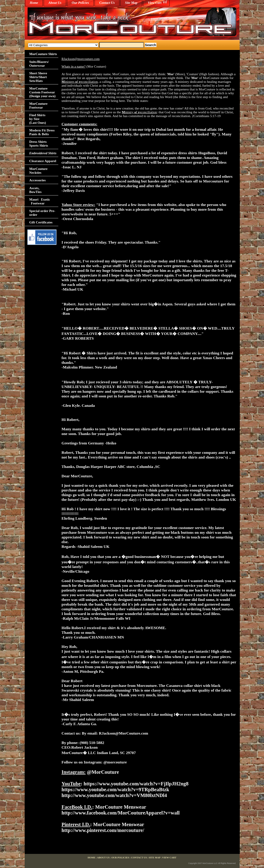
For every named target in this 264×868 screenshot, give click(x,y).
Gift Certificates (41, 222)
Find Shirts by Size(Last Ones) (38, 119)
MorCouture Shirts (43, 54)
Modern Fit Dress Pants (42, 132)
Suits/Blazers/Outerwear (39, 64)
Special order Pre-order (42, 213)
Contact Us (107, 3)
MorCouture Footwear (38, 106)
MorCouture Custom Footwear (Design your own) (42, 92)
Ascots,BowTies (36, 190)
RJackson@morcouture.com (81, 59)
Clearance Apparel (43, 161)
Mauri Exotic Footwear (40, 201)
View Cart (155, 3)
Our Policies (80, 3)
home (34, 3)
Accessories (38, 180)
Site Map (131, 3)
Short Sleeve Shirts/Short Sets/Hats (38, 77)
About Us (55, 3)
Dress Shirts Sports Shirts (39, 144)
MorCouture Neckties (38, 171)
